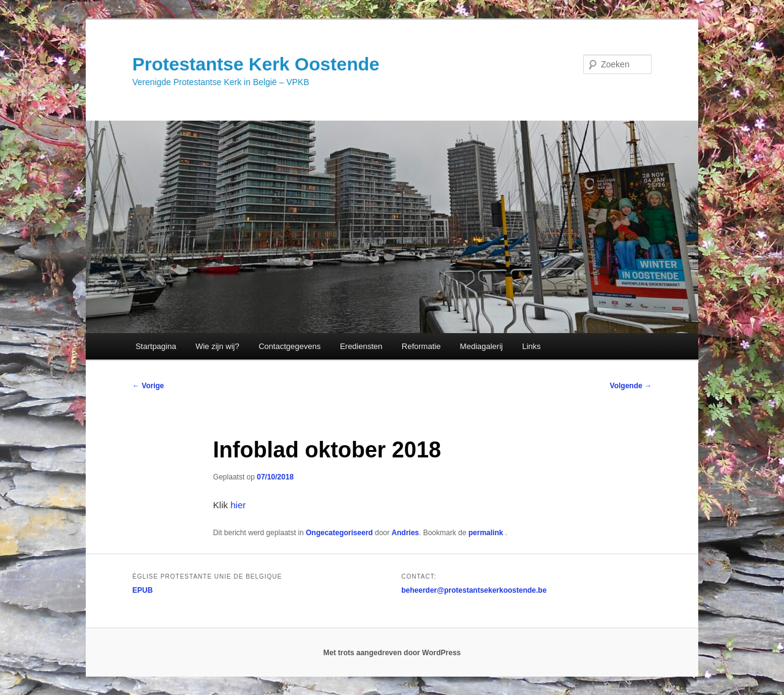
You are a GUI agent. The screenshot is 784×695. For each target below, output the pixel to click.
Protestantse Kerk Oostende (256, 64)
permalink (487, 533)
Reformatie (421, 346)
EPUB (142, 590)
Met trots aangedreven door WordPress (392, 653)
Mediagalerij (481, 346)
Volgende (631, 386)
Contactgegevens (289, 346)
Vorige (148, 386)
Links (531, 346)
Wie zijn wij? (217, 346)
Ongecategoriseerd (339, 533)
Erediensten (361, 346)
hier (238, 505)
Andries (405, 533)
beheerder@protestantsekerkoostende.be (474, 590)
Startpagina (156, 346)
